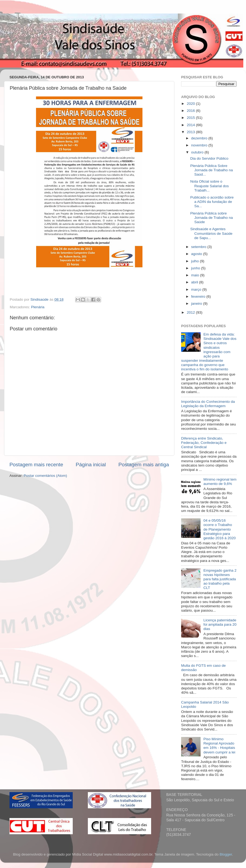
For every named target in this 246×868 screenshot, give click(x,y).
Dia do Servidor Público (209, 158)
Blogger (226, 854)
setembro (199, 247)
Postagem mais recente (36, 465)
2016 (191, 111)
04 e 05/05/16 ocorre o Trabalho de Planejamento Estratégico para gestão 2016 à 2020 (219, 529)
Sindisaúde (40, 299)
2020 (191, 104)
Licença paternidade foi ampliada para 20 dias (220, 624)
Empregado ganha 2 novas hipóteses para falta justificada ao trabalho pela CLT (220, 579)
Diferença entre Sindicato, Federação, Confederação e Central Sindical (204, 443)
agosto (197, 254)
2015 (191, 118)
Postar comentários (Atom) (46, 476)
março (197, 289)
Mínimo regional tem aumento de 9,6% (220, 482)
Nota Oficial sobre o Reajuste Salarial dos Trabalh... (210, 186)
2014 (191, 125)
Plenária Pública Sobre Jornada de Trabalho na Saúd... (212, 170)
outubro (198, 152)
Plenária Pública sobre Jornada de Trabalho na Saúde (212, 218)
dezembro (200, 138)
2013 (191, 132)
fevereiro (199, 296)
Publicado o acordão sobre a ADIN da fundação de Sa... (212, 202)
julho (195, 261)
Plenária (38, 307)
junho (196, 268)
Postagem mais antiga (144, 465)
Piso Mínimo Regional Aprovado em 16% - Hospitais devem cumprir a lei (219, 746)
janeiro (197, 304)
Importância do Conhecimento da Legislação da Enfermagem (208, 404)
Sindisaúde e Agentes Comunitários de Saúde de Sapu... (211, 233)
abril (195, 282)
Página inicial (91, 465)
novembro (200, 145)
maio (196, 275)
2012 (191, 312)
